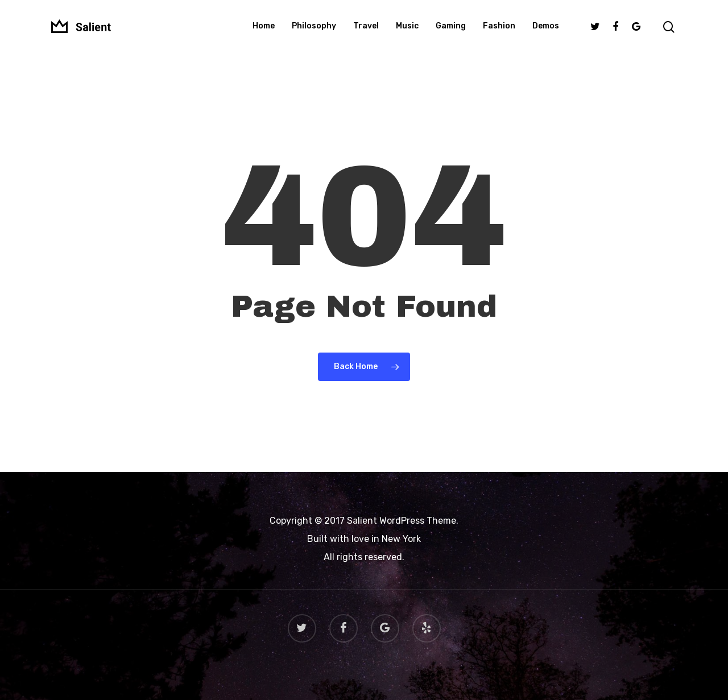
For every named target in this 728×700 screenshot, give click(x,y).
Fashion (499, 31)
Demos (546, 31)
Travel (366, 31)
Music (407, 31)
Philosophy (314, 31)
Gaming (451, 31)
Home (264, 31)
